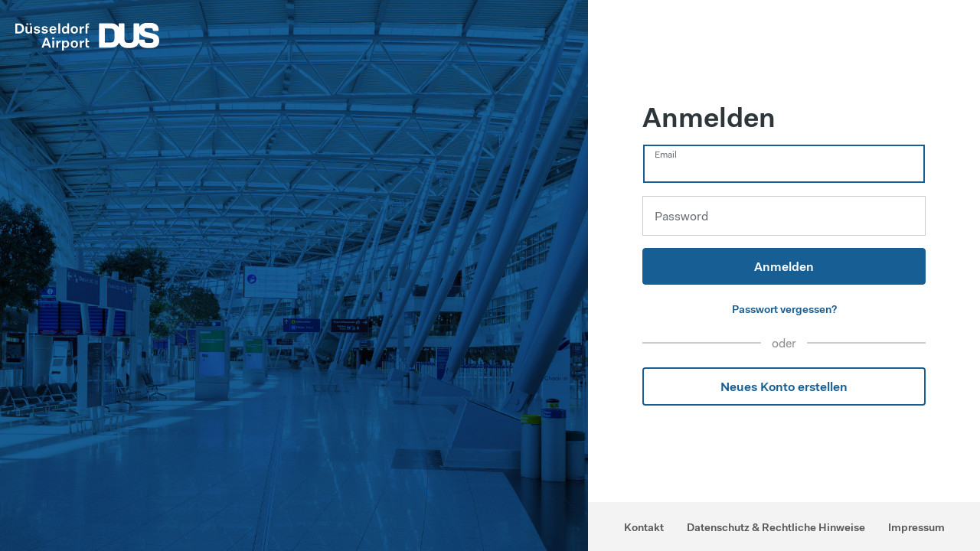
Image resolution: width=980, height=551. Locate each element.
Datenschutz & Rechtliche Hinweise (776, 527)
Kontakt (644, 527)
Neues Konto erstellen (784, 386)
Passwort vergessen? (784, 309)
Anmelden (784, 266)
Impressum (916, 527)
